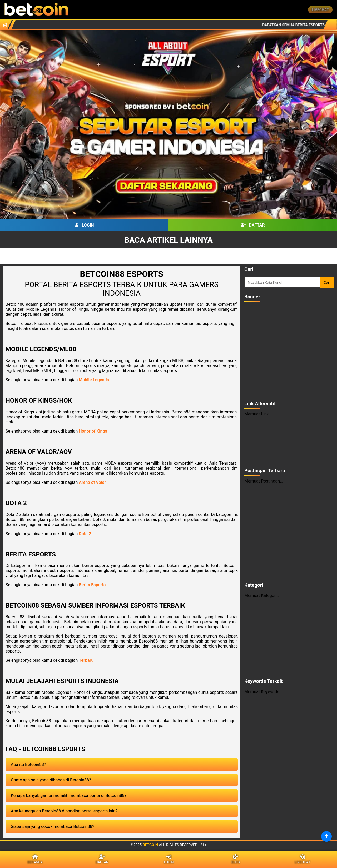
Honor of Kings (93, 431)
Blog (236, 859)
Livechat (320, 10)
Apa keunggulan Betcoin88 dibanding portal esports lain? (64, 811)
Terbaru (86, 660)
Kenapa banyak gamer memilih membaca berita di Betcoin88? (69, 796)
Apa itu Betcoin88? (28, 764)
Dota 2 (85, 534)
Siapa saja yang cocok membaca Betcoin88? (53, 827)
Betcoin (150, 845)
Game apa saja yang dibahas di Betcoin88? (51, 780)
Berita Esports (92, 585)
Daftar (253, 225)
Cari (327, 282)
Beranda (35, 859)
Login (84, 225)
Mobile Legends (94, 380)
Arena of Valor (92, 482)
